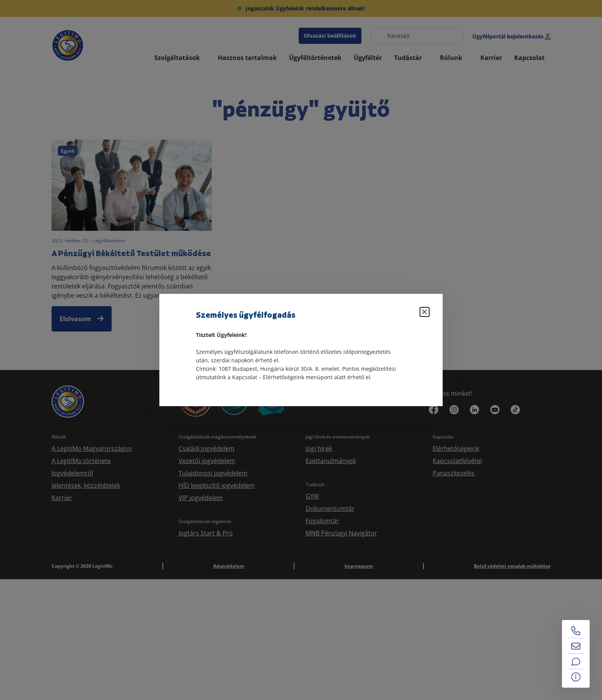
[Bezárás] (425, 312)
